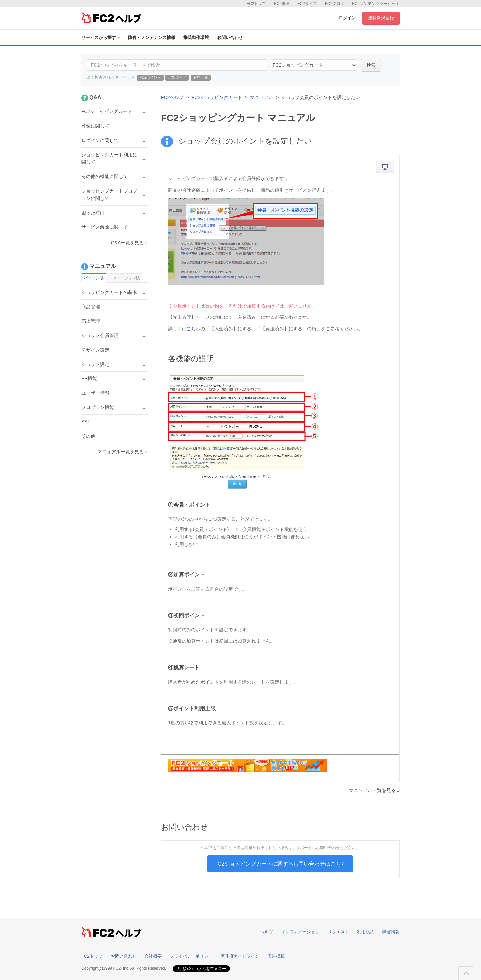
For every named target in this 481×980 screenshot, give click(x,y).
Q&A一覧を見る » (129, 243)
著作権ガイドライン (240, 956)
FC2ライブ (307, 4)
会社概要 (153, 956)
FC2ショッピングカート (217, 97)
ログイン (347, 18)
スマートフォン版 (124, 278)
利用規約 (366, 932)
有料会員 (201, 77)
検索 (371, 65)
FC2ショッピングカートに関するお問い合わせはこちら (280, 864)
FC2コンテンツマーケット (376, 4)
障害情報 (391, 932)
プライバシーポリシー (191, 956)
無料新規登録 (381, 18)
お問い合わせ (230, 38)
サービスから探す (101, 38)
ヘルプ (267, 932)
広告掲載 (276, 956)
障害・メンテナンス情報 (152, 38)
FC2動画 (282, 4)
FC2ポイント (150, 77)
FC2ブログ (335, 4)
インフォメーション (300, 932)
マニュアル (262, 97)
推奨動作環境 (196, 38)
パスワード (177, 77)
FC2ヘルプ (172, 97)
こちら (193, 329)
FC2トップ (257, 4)
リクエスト (338, 932)
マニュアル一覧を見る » (374, 790)
